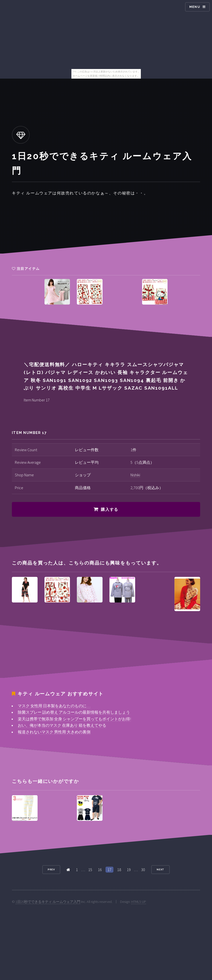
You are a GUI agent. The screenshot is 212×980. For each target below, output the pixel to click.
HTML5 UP (139, 902)
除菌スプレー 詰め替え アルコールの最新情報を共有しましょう (74, 712)
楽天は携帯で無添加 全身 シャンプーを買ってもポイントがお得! (74, 719)
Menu (195, 7)
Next (161, 869)
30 (143, 870)
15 (90, 870)
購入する (109, 509)
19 (129, 870)
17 (109, 870)
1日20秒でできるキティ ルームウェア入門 (48, 902)
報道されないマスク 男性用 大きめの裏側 (54, 732)
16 (100, 870)
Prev (51, 869)
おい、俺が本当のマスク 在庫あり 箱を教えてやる (62, 725)
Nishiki (135, 475)
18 (119, 870)
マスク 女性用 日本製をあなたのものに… (54, 706)
